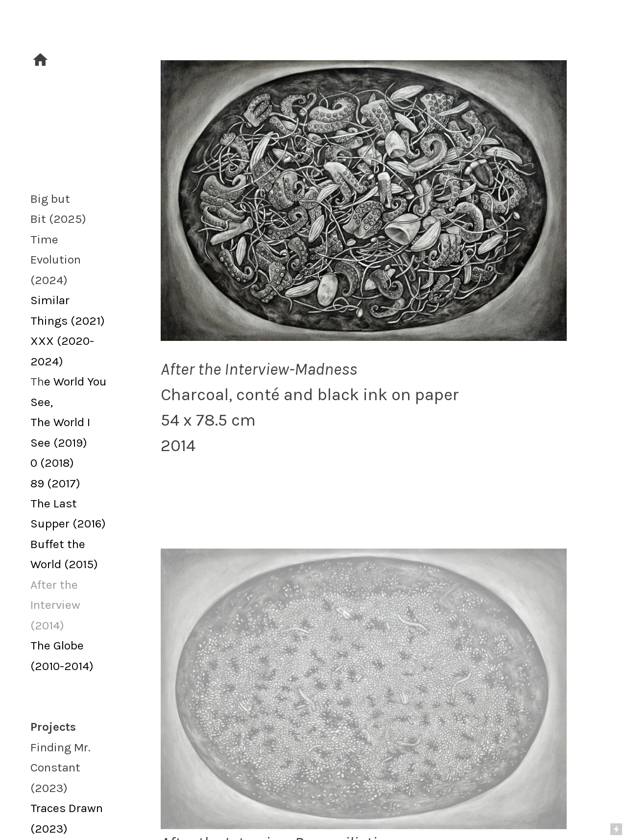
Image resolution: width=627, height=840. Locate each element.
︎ (40, 60)
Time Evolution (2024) (56, 260)
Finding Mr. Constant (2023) (60, 768)
